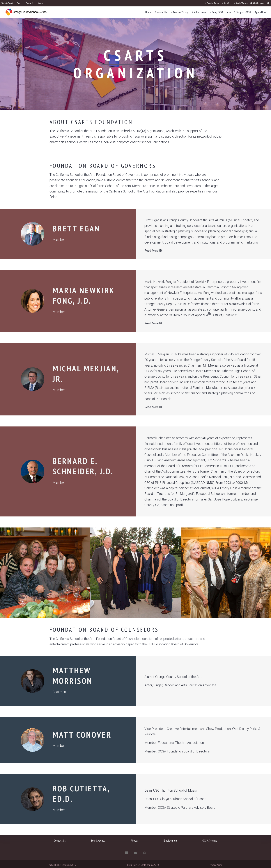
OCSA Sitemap (210, 840)
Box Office (226, 3)
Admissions (199, 12)
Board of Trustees (241, 3)
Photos (135, 840)
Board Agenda (98, 840)
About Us (161, 12)
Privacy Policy (216, 865)
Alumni (41, 3)
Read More (153, 251)
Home (148, 12)
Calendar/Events (212, 3)
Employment (170, 840)
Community (30, 3)
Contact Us (60, 840)
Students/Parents (7, 3)
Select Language (257, 3)
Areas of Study (180, 12)
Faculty (20, 3)
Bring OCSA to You (220, 12)
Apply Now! (261, 12)
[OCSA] (26, 12)
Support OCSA (243, 12)
